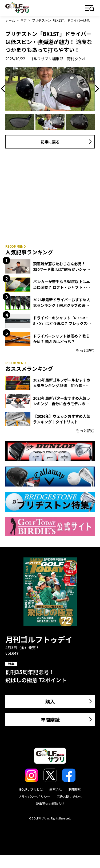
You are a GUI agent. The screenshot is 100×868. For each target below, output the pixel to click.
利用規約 (75, 789)
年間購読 (50, 720)
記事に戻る (50, 142)
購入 (50, 701)
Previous (4, 89)
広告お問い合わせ (69, 796)
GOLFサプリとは (31, 789)
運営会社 (56, 789)
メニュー (90, 9)
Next (96, 89)
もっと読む (85, 350)
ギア (23, 20)
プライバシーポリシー (34, 796)
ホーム (10, 20)
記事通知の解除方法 (50, 804)
